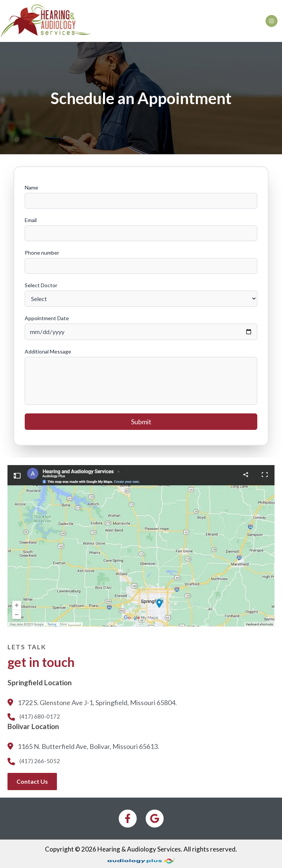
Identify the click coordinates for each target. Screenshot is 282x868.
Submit (141, 422)
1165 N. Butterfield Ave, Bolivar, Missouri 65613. (83, 747)
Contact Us (32, 781)
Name (31, 187)
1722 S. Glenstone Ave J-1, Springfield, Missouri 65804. (92, 703)
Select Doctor (41, 285)
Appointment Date (47, 318)
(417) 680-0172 (34, 717)
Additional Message (48, 351)
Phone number (42, 253)
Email (31, 220)
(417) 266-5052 (34, 761)
